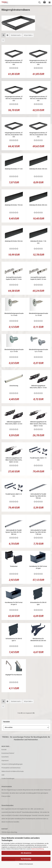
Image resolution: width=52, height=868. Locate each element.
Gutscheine (5, 757)
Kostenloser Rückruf (8, 753)
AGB (3, 775)
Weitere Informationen (26, 864)
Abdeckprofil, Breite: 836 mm (38, 205)
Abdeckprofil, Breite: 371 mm (14, 169)
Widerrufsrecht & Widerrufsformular (13, 771)
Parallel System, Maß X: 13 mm (38, 459)
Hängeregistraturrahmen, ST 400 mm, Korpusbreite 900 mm (38, 99)
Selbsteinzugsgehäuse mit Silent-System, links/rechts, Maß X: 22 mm (14, 460)
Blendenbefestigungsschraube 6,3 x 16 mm (38, 350)
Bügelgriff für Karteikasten (14, 675)
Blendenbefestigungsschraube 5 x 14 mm (14, 314)
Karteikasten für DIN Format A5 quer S (14, 603)
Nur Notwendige (26, 859)
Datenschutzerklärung (37, 849)
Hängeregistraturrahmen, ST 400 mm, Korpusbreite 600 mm (38, 62)
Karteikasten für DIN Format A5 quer (38, 567)
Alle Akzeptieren (26, 853)
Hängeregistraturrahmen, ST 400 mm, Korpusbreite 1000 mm (14, 135)
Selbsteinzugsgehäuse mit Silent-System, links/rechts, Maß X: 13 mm (38, 424)
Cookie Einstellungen (8, 778)
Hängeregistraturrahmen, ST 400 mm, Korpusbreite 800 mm (14, 99)
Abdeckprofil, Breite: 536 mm (38, 169)
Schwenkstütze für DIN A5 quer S (14, 640)
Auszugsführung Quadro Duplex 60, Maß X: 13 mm (14, 278)
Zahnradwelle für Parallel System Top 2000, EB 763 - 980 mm (14, 532)
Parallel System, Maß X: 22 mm (14, 495)
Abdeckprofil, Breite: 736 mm (14, 205)
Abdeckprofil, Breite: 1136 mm (38, 242)
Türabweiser (14, 566)
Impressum (5, 761)
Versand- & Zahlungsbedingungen (12, 764)
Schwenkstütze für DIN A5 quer (38, 603)
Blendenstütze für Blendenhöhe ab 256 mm (38, 640)
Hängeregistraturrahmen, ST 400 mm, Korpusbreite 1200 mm (38, 135)
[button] (4, 35)
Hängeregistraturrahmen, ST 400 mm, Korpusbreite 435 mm (14, 62)
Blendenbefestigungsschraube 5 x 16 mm (38, 314)
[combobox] (16, 35)
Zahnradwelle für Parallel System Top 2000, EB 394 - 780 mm (38, 496)
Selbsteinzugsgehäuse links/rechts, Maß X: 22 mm (14, 423)
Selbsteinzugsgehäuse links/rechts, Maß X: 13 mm (38, 387)
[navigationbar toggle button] (49, 3)
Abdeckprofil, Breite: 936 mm (14, 241)
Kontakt (4, 750)
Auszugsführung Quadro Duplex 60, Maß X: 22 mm (38, 278)
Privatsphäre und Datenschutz (11, 768)
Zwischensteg (14, 386)
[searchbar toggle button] (39, 3)
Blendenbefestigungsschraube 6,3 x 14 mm (14, 350)
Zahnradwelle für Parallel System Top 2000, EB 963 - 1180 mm (38, 532)
